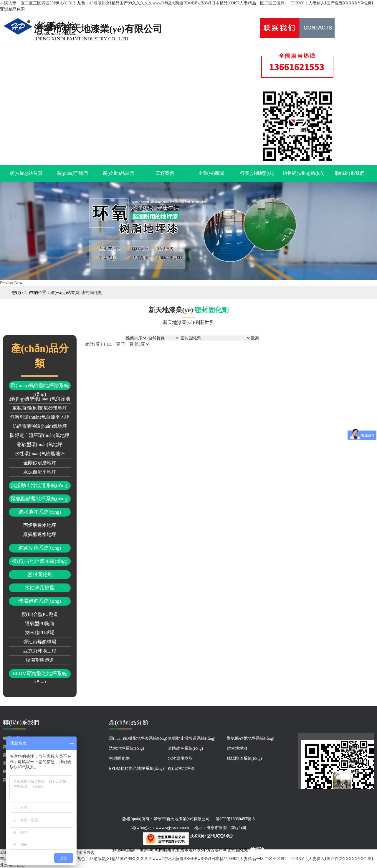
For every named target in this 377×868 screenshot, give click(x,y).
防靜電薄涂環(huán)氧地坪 (40, 426)
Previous (7, 283)
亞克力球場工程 (40, 651)
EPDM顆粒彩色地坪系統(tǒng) (40, 674)
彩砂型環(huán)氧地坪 (40, 444)
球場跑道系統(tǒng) (40, 601)
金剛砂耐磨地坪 (40, 463)
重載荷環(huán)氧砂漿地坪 (40, 408)
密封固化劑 (40, 574)
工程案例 (165, 173)
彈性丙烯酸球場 (40, 642)
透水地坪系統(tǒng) (40, 512)
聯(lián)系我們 (350, 173)
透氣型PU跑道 (40, 623)
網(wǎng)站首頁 (26, 173)
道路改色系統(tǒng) (40, 548)
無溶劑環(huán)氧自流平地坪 (40, 417)
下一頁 (127, 344)
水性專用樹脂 (40, 588)
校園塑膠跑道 (40, 660)
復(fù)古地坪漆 (181, 768)
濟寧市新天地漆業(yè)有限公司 (182, 819)
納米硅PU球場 (40, 633)
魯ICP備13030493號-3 (235, 819)
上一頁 (114, 344)
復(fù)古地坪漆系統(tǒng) (40, 561)
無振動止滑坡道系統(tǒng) (40, 485)
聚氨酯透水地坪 (40, 534)
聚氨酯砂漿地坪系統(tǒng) (40, 499)
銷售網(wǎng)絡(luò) (303, 173)
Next (18, 283)
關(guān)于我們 (72, 173)
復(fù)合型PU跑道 (40, 614)
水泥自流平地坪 (40, 472)
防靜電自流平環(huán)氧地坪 (40, 435)
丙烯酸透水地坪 (40, 525)
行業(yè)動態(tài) (257, 173)
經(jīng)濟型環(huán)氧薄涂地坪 (40, 400)
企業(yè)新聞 (211, 173)
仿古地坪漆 (237, 748)
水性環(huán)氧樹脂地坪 (40, 454)
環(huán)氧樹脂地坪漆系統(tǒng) (40, 386)
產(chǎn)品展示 (119, 173)
